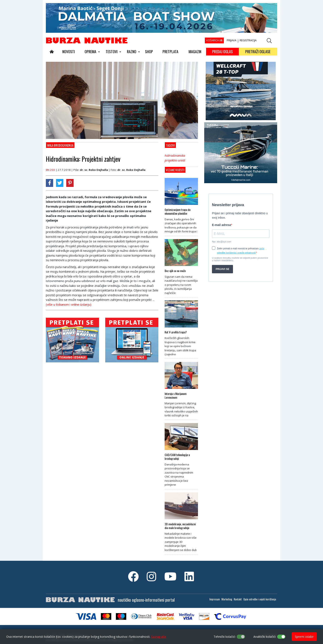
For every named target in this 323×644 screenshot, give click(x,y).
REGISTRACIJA (248, 40)
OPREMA (90, 52)
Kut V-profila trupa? (176, 332)
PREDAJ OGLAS (222, 52)
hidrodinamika (175, 155)
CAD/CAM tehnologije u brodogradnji (177, 457)
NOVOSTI (69, 52)
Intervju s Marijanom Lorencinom (176, 396)
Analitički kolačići (265, 637)
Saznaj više (159, 637)
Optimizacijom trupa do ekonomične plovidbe (178, 212)
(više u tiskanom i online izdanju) (69, 304)
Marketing (227, 599)
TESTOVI (112, 52)
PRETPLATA (170, 52)
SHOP (149, 52)
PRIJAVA (232, 40)
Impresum (215, 599)
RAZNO (132, 52)
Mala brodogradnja (60, 145)
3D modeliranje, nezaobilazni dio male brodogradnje (180, 526)
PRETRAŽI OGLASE (258, 52)
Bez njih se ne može (175, 271)
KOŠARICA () (214, 40)
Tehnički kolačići (224, 637)
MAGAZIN (195, 52)
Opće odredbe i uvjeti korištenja (260, 599)
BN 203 (50, 170)
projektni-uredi (175, 160)
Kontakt (238, 599)
